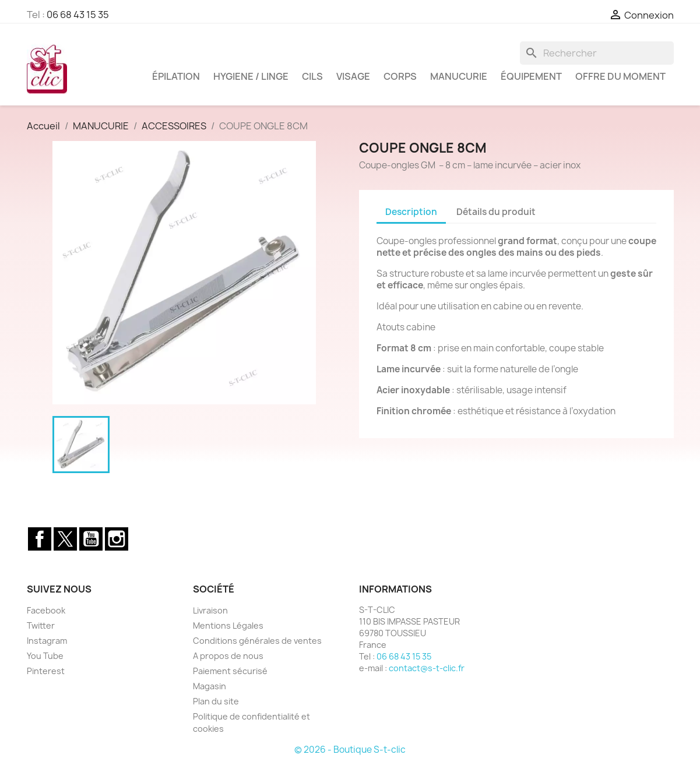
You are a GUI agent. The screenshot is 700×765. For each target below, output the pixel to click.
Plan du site (216, 701)
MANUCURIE (459, 76)
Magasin (210, 686)
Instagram (117, 539)
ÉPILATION (176, 76)
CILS (312, 76)
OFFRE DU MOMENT (620, 76)
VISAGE (353, 76)
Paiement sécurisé (230, 671)
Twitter (65, 539)
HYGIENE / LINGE (251, 76)
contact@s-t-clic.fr (427, 668)
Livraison (210, 610)
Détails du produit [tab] (496, 212)
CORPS (400, 76)
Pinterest (46, 671)
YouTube (91, 539)
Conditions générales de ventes (257, 641)
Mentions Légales (228, 625)
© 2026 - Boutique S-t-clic (350, 750)
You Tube (45, 656)
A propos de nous (228, 656)
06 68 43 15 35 (78, 15)
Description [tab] (411, 212)
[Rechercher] (597, 53)
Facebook (40, 539)
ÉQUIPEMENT (531, 76)
